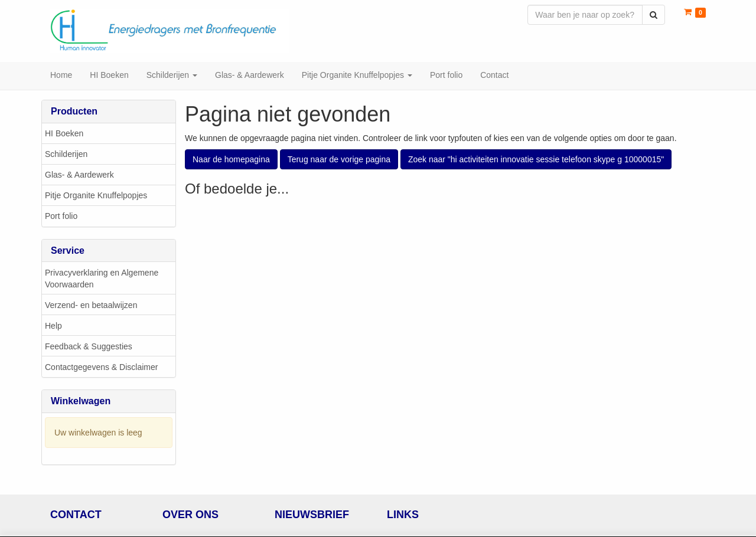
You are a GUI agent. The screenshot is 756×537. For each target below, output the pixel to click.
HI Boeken (64, 134)
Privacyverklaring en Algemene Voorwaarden (102, 279)
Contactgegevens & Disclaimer (101, 368)
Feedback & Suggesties (89, 347)
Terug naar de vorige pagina (339, 160)
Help (53, 326)
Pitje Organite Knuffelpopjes (96, 196)
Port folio (61, 217)
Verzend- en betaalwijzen (91, 306)
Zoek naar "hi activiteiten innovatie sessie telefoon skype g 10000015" (536, 160)
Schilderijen (66, 155)
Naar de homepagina (231, 160)
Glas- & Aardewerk (79, 175)
